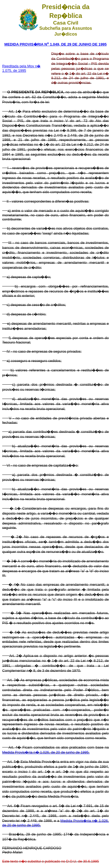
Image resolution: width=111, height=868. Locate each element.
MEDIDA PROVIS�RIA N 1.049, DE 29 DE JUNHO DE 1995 (55, 44)
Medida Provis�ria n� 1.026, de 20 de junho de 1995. (46, 752)
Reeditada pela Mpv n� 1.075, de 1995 (21, 68)
